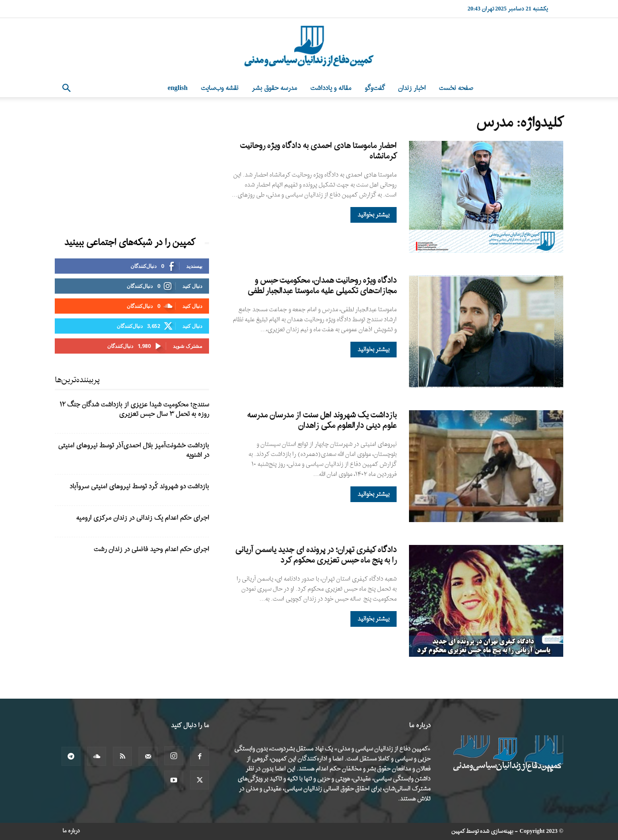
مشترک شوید (188, 346)
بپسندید (194, 266)
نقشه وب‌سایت (220, 88)
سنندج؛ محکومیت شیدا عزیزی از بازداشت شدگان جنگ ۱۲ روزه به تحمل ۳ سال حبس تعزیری (134, 410)
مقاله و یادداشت (331, 88)
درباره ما (71, 831)
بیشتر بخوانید (374, 215)
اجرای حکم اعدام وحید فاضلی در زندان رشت (151, 549)
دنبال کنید (192, 286)
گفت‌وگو (375, 88)
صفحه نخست (456, 88)
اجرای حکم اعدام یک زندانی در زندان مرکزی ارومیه (143, 518)
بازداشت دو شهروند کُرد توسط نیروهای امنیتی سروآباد (139, 487)
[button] (66, 89)
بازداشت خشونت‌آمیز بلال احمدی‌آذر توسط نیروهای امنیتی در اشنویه (134, 450)
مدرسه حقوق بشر (274, 88)
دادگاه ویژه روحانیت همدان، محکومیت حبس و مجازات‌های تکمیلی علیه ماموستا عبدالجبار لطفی (322, 286)
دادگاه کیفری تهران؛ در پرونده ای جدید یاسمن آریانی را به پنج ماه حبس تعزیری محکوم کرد (316, 555)
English (178, 88)
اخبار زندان (412, 88)
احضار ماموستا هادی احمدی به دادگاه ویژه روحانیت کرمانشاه (318, 151)
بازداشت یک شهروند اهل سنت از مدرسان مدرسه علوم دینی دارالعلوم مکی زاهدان (322, 420)
